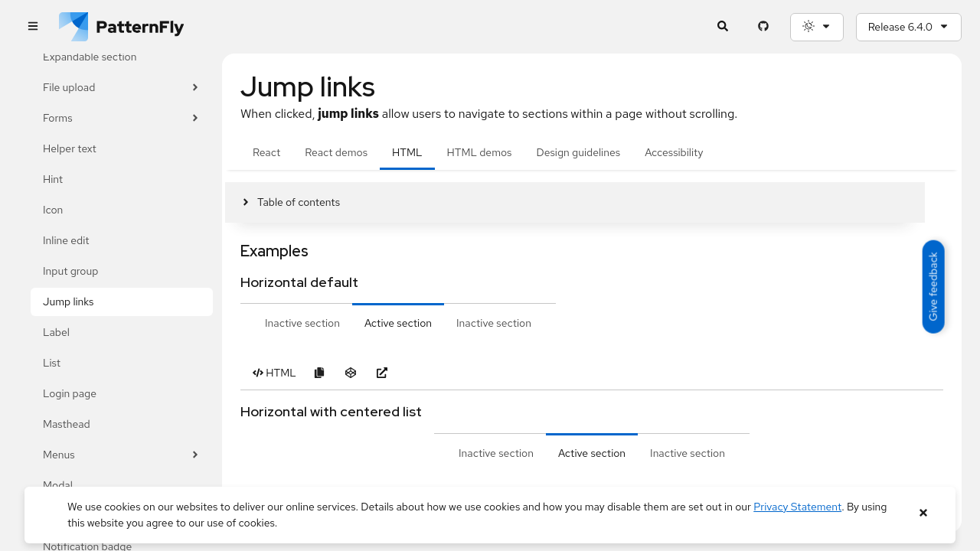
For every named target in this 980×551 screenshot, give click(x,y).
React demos (336, 152)
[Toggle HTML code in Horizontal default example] (274, 373)
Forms (122, 118)
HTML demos (480, 152)
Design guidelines (578, 152)
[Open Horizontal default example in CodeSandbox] (351, 373)
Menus (122, 455)
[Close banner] (923, 513)
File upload (122, 88)
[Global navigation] (33, 27)
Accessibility (674, 152)
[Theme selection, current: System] (817, 27)
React (266, 152)
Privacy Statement (797, 507)
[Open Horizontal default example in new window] (382, 373)
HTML (407, 152)
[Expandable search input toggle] (723, 27)
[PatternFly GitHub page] (764, 27)
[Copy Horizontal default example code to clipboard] (320, 373)
